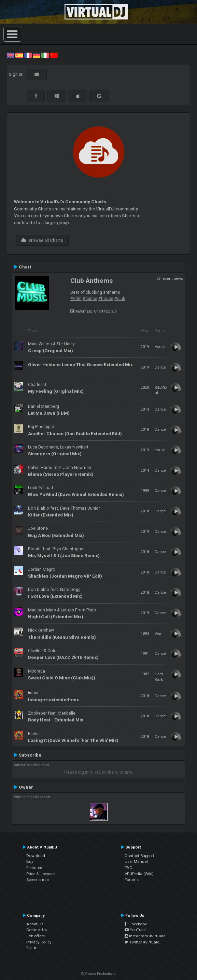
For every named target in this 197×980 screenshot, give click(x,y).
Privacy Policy (39, 942)
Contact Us (37, 930)
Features (34, 868)
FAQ (129, 868)
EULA (31, 948)
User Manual (136, 861)
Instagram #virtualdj (146, 936)
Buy (30, 861)
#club (120, 299)
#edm (76, 299)
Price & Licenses (41, 874)
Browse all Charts (42, 240)
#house (106, 299)
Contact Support (139, 856)
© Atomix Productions (98, 974)
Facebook (136, 924)
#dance (90, 299)
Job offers (36, 936)
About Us (35, 924)
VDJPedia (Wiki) (139, 874)
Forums (132, 880)
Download (36, 856)
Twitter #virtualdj (143, 942)
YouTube (135, 930)
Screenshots (38, 880)
